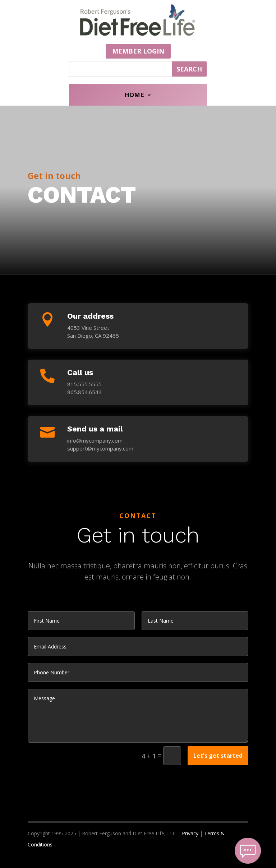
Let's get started (218, 756)
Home (134, 95)
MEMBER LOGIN (138, 51)
